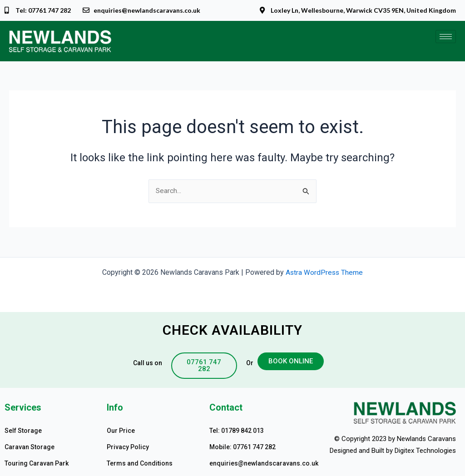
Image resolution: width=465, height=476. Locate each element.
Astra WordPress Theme (324, 272)
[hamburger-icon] (446, 37)
